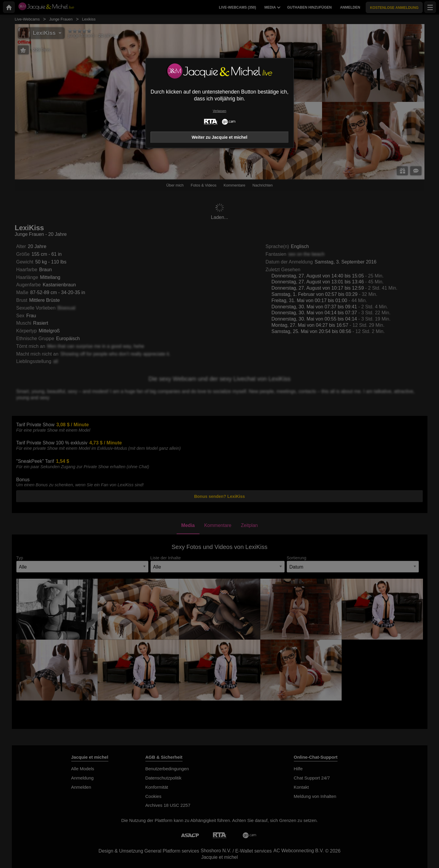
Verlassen (220, 111)
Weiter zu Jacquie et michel (220, 137)
